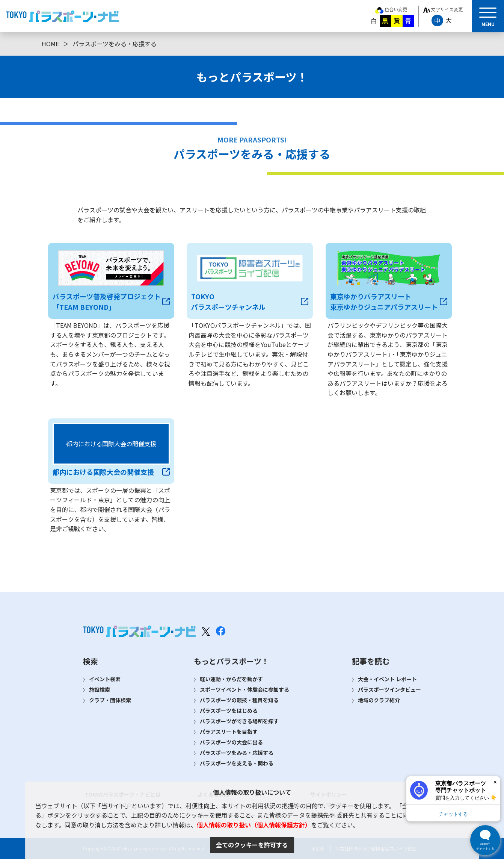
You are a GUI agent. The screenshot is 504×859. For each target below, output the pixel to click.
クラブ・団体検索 (110, 700)
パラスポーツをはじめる (229, 711)
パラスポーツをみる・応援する (237, 753)
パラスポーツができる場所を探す (239, 721)
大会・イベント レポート (387, 679)
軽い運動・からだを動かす (231, 679)
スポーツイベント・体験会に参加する (244, 689)
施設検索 (100, 689)
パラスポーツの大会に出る (231, 742)
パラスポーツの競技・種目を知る (239, 700)
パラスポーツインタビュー (389, 689)
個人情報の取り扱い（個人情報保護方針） (254, 825)
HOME (50, 44)
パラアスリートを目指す (229, 732)
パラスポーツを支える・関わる (237, 763)
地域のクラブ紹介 (379, 700)
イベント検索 (105, 679)
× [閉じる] (495, 782)
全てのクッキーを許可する (252, 845)
